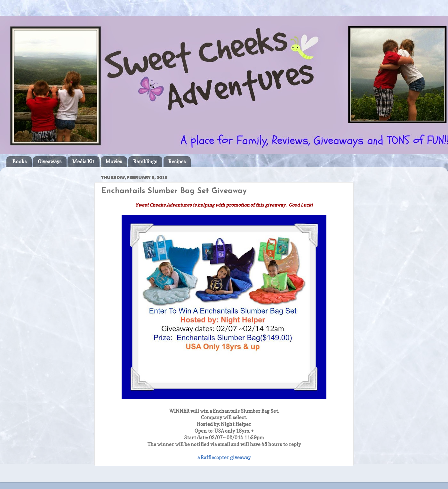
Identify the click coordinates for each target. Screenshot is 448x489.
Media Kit (83, 162)
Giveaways (50, 162)
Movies (114, 162)
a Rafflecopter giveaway (224, 458)
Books (20, 162)
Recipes (177, 162)
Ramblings (145, 162)
